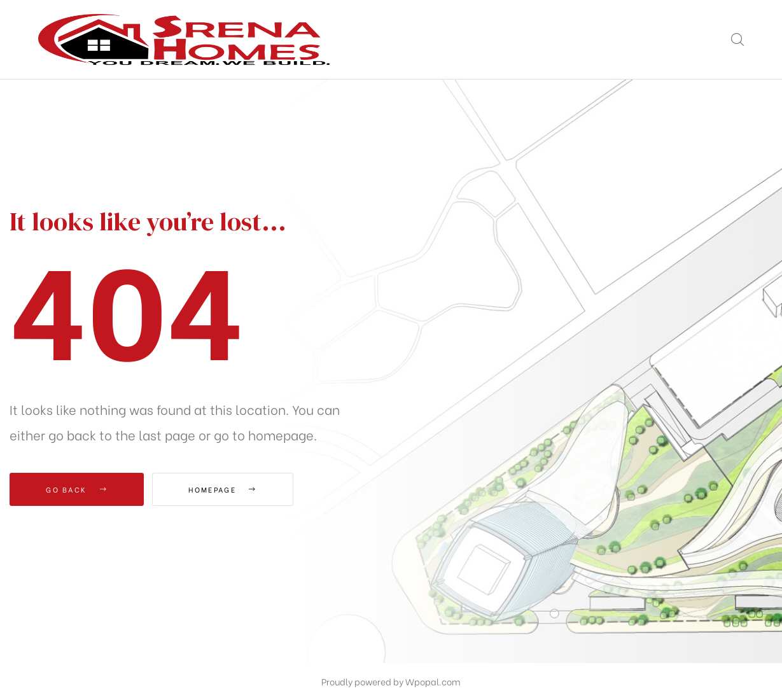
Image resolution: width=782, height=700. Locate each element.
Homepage (222, 489)
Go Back (77, 489)
